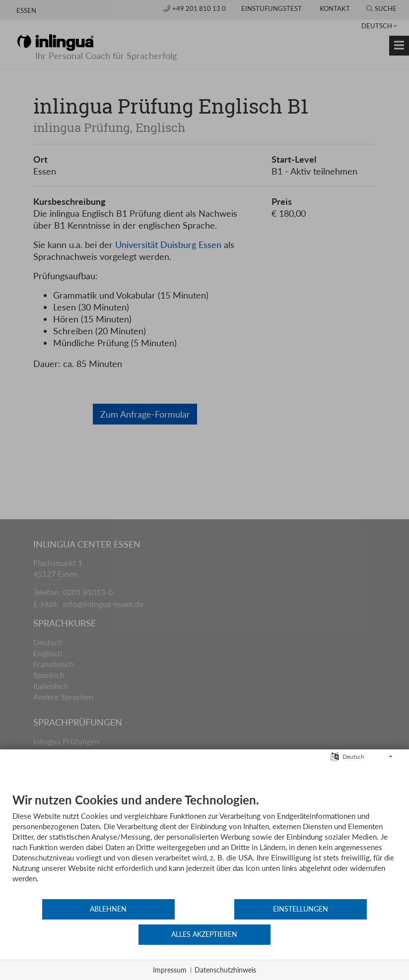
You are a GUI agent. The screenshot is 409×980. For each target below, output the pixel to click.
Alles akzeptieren (333, 934)
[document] (204, 871)
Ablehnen (76, 934)
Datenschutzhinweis (225, 970)
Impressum (170, 970)
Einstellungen (205, 934)
